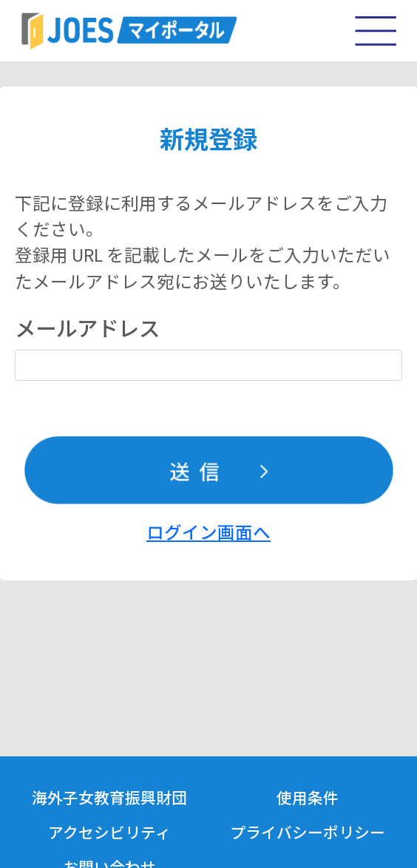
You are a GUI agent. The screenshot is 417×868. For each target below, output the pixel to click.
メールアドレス (87, 327)
